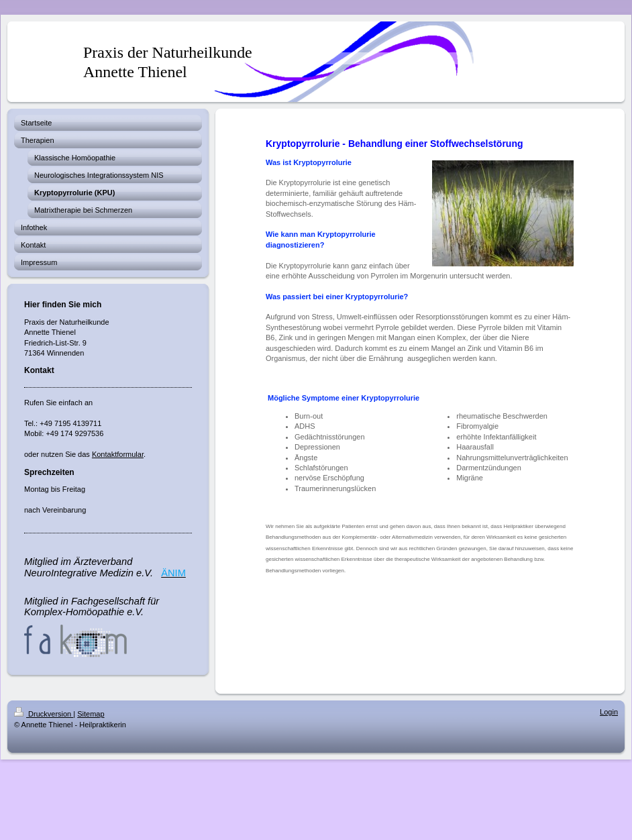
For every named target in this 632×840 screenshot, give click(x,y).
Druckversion (44, 714)
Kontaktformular (118, 454)
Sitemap (91, 714)
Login (609, 712)
